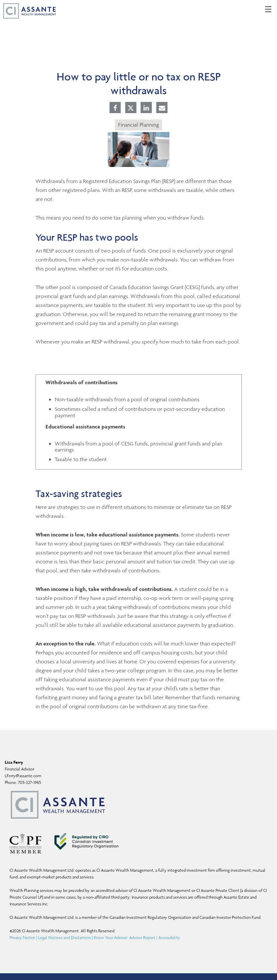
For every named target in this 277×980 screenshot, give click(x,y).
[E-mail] (162, 108)
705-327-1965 (29, 782)
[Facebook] (115, 108)
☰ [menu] (268, 10)
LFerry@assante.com (23, 776)
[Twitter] (131, 108)
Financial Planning (138, 125)
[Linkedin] (146, 108)
